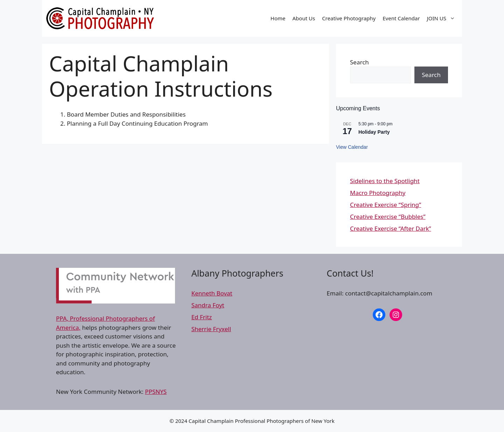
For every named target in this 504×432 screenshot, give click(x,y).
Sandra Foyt (208, 305)
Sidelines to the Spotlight (385, 181)
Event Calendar (401, 18)
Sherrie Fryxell (211, 329)
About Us (304, 18)
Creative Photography (349, 18)
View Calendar (352, 147)
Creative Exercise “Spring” (386, 205)
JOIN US (443, 18)
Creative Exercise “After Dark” (391, 228)
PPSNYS (156, 392)
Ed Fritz (202, 317)
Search (359, 62)
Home (278, 18)
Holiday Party (374, 132)
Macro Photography (378, 193)
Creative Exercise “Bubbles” (388, 217)
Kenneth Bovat (212, 293)
